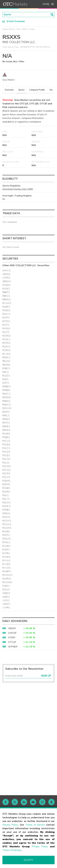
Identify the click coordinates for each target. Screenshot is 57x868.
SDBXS (6, 593)
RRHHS (6, 430)
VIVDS (6, 600)
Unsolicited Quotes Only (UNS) (18, 189)
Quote (21, 90)
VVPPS (6, 608)
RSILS (6, 495)
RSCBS (6, 445)
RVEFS (6, 550)
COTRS (6, 278)
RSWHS (7, 528)
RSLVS (6, 499)
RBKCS (6, 296)
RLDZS (6, 376)
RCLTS (6, 332)
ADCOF (12, 633)
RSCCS (6, 448)
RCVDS (6, 354)
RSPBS (6, 510)
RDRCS (6, 358)
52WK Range (38, 152)
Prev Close (8, 152)
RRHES (6, 426)
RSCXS (6, 477)
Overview (9, 90)
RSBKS (6, 437)
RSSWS (7, 521)
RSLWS (7, 503)
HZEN (12, 637)
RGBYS (6, 368)
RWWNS (7, 582)
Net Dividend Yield (41, 162)
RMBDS (7, 387)
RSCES (6, 455)
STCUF (12, 642)
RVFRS (6, 553)
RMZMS (7, 397)
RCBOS (6, 310)
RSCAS (6, 441)
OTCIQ (46, 4)
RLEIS (5, 379)
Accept (28, 860)
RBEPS (6, 292)
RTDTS (6, 535)
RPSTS (6, 423)
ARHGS (6, 274)
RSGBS (6, 488)
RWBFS (7, 571)
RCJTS (6, 325)
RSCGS (6, 459)
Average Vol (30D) (11, 162)
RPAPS (6, 412)
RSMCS (7, 506)
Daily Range (37, 132)
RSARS (6, 434)
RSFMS (6, 484)
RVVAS (6, 561)
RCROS (6, 350)
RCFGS (6, 321)
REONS (6, 365)
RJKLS (6, 372)
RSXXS (25, 29)
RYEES (6, 586)
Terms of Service (35, 825)
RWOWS (7, 575)
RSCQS (6, 470)
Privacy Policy (10, 825)
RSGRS (6, 492)
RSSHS (6, 517)
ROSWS (7, 408)
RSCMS (7, 466)
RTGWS (7, 539)
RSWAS (7, 524)
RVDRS (6, 546)
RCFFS (6, 318)
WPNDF (13, 647)
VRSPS (6, 604)
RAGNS (6, 285)
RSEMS (6, 481)
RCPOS (6, 343)
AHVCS (7, 271)
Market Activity (9, 29)
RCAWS (7, 303)
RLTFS (6, 383)
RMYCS (6, 394)
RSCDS (6, 452)
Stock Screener (14, 21)
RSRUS (6, 513)
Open (5, 132)
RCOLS (6, 339)
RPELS (6, 416)
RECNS (6, 361)
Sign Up (46, 676)
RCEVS (6, 314)
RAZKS (6, 289)
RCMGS (7, 336)
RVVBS (6, 564)
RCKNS (6, 329)
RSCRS (6, 474)
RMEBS (6, 390)
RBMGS (7, 300)
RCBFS (6, 307)
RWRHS (7, 579)
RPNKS (6, 419)
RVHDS (6, 557)
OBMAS (7, 281)
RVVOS (7, 568)
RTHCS (6, 542)
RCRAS (6, 347)
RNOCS (7, 405)
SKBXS (6, 597)
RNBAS (6, 401)
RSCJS (6, 463)
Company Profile (37, 90)
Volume (6, 142)
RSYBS (6, 532)
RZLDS (6, 590)
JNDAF (12, 628)
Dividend (36, 142)
